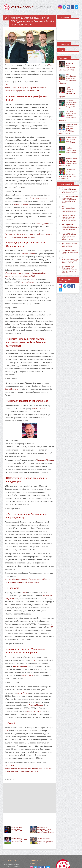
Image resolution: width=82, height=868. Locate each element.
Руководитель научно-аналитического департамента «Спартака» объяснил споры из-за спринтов (68, 174)
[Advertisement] (29, 798)
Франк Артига (27, 675)
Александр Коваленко (39, 198)
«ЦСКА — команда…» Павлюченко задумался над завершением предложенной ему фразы (68, 92)
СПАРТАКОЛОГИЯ (22, 7)
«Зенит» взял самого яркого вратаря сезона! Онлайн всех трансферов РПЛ (45, 841)
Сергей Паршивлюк (13, 389)
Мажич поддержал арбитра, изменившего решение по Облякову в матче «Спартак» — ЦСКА (67, 66)
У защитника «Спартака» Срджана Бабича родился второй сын (68, 151)
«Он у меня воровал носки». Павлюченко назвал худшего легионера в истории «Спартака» (67, 116)
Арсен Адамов (42, 224)
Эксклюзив (9, 765)
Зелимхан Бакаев (21, 204)
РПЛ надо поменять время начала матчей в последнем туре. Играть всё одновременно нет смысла (68, 79)
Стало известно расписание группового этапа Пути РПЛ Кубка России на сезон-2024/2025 (46, 830)
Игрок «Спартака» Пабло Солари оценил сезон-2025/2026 (72, 140)
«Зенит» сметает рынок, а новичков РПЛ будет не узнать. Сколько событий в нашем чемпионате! (32, 21)
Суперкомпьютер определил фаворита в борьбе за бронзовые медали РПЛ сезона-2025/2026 (68, 129)
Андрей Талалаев (20, 666)
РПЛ (50, 65)
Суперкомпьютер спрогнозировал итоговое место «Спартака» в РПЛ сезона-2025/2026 (68, 162)
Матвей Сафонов (28, 254)
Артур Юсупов (23, 693)
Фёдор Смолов (28, 282)
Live (6, 84)
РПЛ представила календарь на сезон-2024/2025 (17, 829)
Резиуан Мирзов (36, 705)
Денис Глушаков (34, 711)
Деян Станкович (38, 408)
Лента (59, 53)
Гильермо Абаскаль (46, 460)
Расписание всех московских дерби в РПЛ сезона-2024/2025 (19, 840)
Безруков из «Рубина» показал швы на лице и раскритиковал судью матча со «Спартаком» (68, 104)
